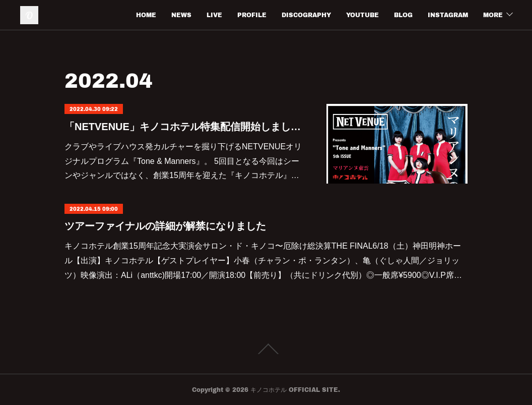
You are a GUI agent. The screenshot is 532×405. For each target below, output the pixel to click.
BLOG (403, 15)
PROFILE (252, 15)
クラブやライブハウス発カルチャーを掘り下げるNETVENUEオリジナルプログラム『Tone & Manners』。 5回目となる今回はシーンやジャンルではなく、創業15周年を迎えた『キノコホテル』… (183, 161)
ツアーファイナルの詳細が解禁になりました (165, 226)
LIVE (214, 15)
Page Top (266, 349)
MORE (493, 15)
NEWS (181, 15)
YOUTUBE (362, 15)
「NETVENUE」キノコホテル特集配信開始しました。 (185, 127)
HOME (146, 15)
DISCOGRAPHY (306, 15)
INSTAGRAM (448, 15)
